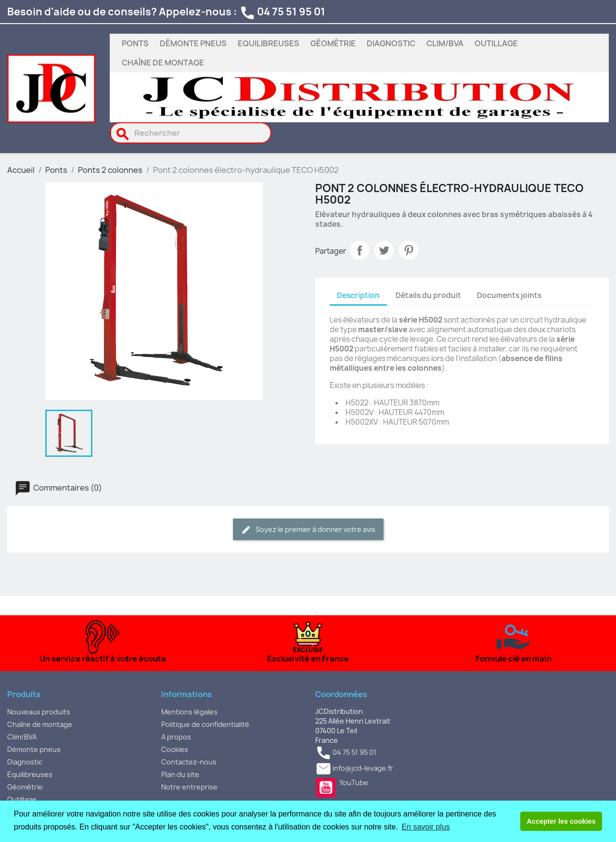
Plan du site (180, 774)
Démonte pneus (193, 43)
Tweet (384, 250)
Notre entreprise (189, 787)
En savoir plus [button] (426, 827)
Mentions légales (189, 712)
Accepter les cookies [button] (561, 821)
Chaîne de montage (163, 63)
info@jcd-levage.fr (363, 768)
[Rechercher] (191, 133)
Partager (359, 250)
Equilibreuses (269, 43)
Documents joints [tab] (509, 295)
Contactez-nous (189, 762)
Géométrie (333, 43)
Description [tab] (358, 295)
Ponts (135, 43)
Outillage (496, 43)
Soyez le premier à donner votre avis (308, 530)
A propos (176, 737)
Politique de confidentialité (205, 724)
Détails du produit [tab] (428, 295)
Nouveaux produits (39, 712)
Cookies (175, 749)
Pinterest (409, 250)
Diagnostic (391, 43)
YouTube (326, 788)
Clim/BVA (445, 43)
